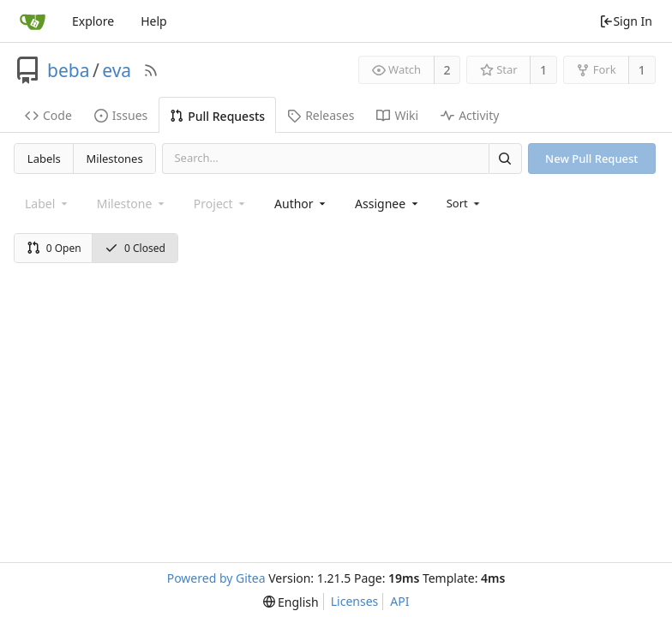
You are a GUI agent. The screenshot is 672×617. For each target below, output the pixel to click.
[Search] (505, 158)
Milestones (115, 159)
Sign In (626, 21)
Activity (470, 115)
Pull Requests (217, 116)
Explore (93, 21)
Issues (121, 115)
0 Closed (135, 248)
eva (117, 70)
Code (48, 115)
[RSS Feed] (151, 70)
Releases (321, 115)
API (399, 601)
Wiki (397, 115)
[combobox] (301, 204)
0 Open (54, 248)
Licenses (355, 601)
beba (68, 70)
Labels (44, 159)
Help (154, 21)
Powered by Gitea (216, 578)
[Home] (33, 21)
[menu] (465, 203)
